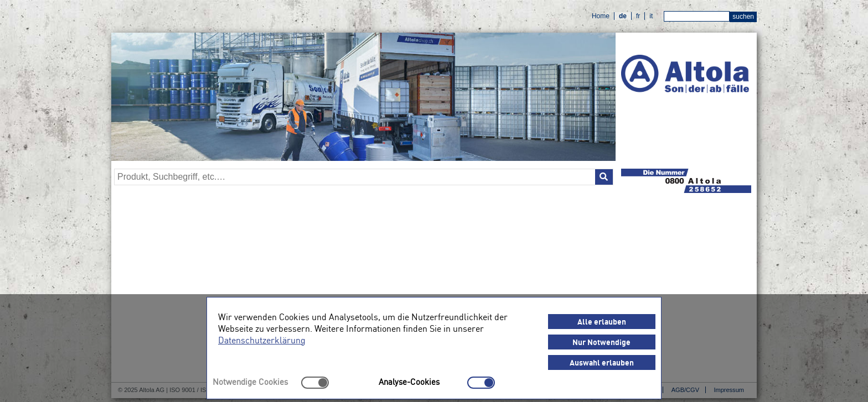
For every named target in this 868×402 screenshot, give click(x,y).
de (623, 16)
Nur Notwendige (601, 342)
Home (601, 16)
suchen (743, 17)
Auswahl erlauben (602, 362)
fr (638, 16)
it (651, 16)
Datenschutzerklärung (262, 340)
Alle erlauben (602, 321)
